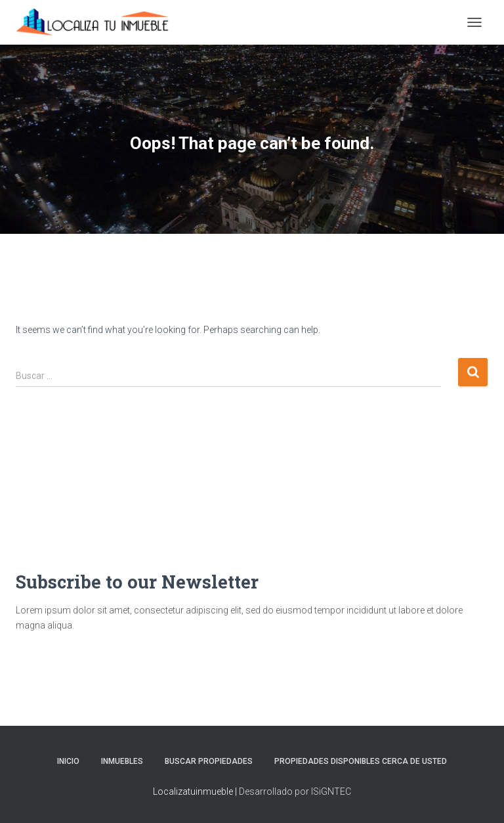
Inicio (68, 761)
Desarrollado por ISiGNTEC (295, 791)
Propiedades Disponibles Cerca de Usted (361, 761)
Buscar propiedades (209, 761)
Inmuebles (122, 761)
